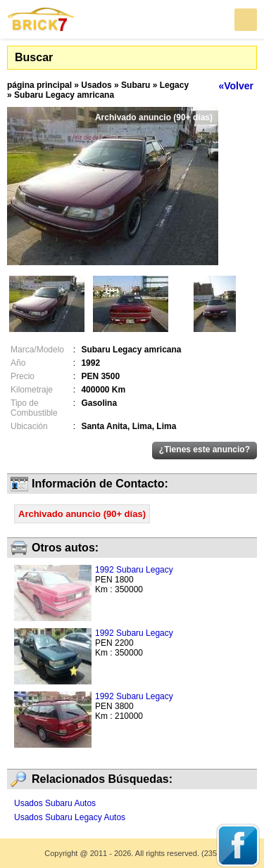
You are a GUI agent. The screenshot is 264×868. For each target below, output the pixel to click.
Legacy (174, 85)
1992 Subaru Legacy (134, 570)
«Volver (236, 86)
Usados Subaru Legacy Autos (70, 817)
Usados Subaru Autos (55, 803)
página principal (39, 85)
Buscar (34, 57)
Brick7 (42, 19)
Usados (96, 85)
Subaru (136, 85)
